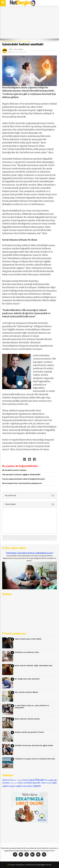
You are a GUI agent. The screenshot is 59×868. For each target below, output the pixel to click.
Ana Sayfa (6, 41)
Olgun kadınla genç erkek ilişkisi (28, 639)
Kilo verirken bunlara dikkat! (26, 692)
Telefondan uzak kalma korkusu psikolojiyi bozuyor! (30, 553)
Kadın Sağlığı (29, 780)
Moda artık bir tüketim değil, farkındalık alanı (34, 666)
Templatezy (20, 865)
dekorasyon (14, 783)
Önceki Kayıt (8, 539)
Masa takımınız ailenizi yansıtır (27, 719)
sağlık (54, 783)
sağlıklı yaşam (24, 41)
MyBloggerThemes (44, 865)
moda (49, 783)
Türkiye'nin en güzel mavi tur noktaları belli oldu (35, 759)
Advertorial (8, 780)
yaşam (37, 786)
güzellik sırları (39, 783)
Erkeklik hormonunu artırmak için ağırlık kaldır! (34, 745)
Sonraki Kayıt (51, 539)
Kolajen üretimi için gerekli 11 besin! (29, 732)
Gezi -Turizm (18, 780)
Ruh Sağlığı (49, 780)
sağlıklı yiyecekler (24, 786)
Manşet (14, 41)
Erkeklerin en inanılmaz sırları (27, 652)
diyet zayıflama (25, 783)
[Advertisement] (29, 22)
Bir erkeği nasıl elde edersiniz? (27, 679)
